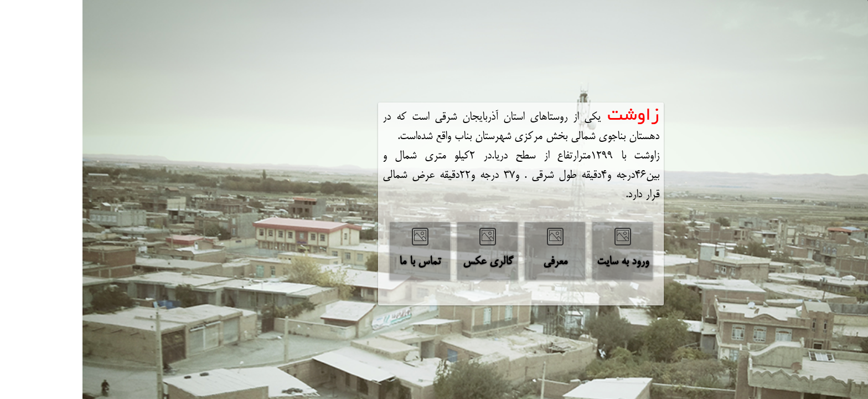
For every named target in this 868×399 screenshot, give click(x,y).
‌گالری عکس (405, 262)
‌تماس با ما (337, 262)
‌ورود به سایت (540, 262)
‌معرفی (473, 262)
